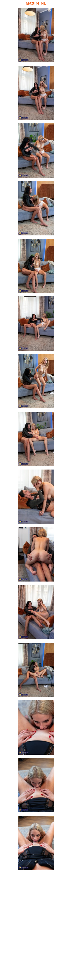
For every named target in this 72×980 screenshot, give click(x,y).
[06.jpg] (36, 325)
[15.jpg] (36, 844)
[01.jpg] (36, 36)
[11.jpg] (36, 613)
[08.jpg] (36, 440)
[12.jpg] (36, 671)
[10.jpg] (36, 556)
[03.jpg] (36, 152)
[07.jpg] (36, 382)
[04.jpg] (36, 209)
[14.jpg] (36, 786)
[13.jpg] (36, 729)
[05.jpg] (36, 267)
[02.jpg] (36, 94)
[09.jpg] (36, 498)
